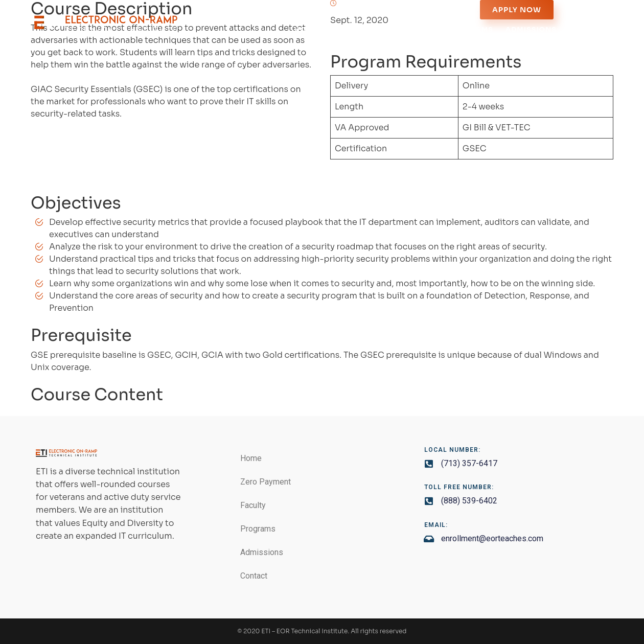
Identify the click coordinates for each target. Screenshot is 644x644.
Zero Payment (360, 29)
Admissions (531, 29)
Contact (588, 29)
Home (306, 29)
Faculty (419, 29)
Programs (471, 29)
